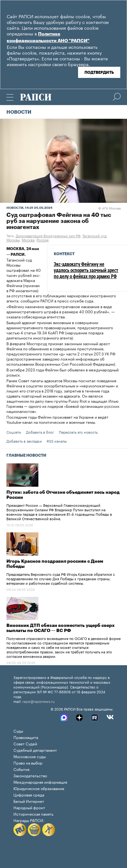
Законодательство (30, 775)
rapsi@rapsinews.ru (39, 701)
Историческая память (33, 814)
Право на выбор (28, 762)
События (21, 769)
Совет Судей (25, 743)
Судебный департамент (35, 750)
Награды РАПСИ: (29, 820)
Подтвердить (99, 72)
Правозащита (26, 737)
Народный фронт (29, 807)
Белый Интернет (29, 801)
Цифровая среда (29, 794)
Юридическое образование (39, 788)
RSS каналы (57, 441)
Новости (19, 112)
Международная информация (40, 782)
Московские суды (30, 756)
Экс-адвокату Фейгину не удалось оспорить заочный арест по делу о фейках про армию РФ (86, 271)
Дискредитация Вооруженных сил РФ (48, 235)
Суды (18, 731)
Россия (43, 240)
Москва (28, 240)
